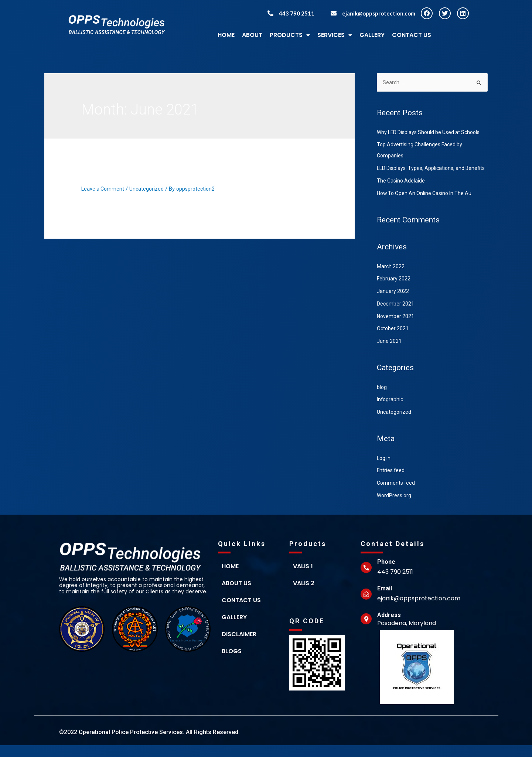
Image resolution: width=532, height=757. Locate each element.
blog (382, 399)
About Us (236, 595)
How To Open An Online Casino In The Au (427, 205)
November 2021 (396, 328)
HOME (226, 35)
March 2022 (391, 278)
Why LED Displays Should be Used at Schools (432, 133)
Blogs (232, 663)
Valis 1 (303, 578)
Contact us (241, 612)
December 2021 (396, 316)
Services (335, 35)
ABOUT (252, 35)
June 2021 (389, 353)
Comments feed (397, 495)
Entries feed (391, 482)
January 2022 (393, 303)
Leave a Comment (104, 189)
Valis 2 (304, 595)
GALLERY (372, 35)
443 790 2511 (297, 13)
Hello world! (110, 176)
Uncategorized (149, 189)
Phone (386, 574)
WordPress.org (395, 507)
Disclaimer (239, 646)
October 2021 (393, 340)
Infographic (391, 411)
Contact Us (412, 35)
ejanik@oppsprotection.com (379, 13)
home (230, 578)
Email (385, 600)
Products (290, 35)
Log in (384, 470)
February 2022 (394, 290)
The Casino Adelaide (402, 192)
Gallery (234, 629)
